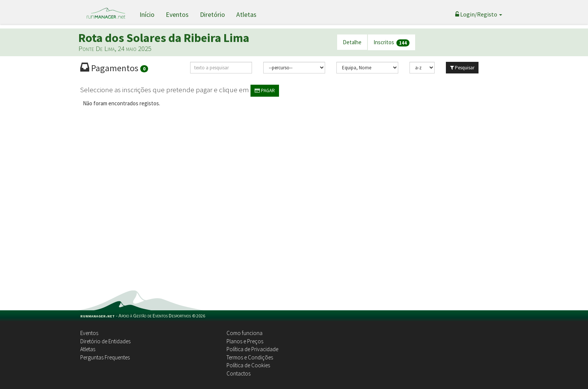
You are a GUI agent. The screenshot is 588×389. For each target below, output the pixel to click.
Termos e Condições (250, 357)
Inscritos (391, 43)
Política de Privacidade (252, 349)
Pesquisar (462, 68)
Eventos (177, 14)
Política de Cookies (248, 365)
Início (147, 14)
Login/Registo (479, 14)
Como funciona (244, 333)
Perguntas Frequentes (105, 357)
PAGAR (265, 91)
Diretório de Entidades (105, 341)
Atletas (246, 14)
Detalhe (352, 42)
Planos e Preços (245, 341)
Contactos (238, 373)
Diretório (212, 14)
